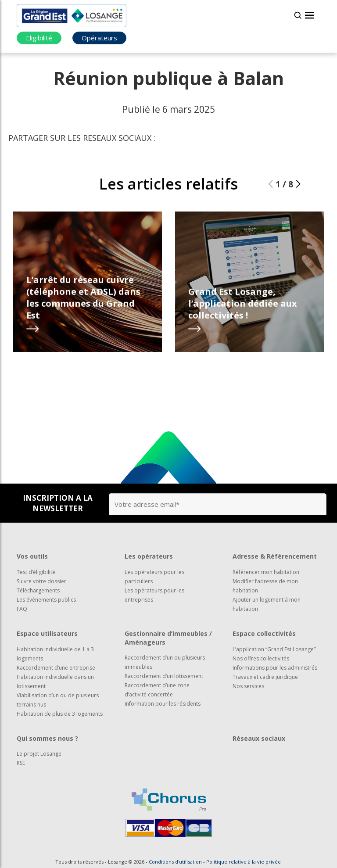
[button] (298, 184)
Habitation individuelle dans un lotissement (55, 681)
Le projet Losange (39, 754)
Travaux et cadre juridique (265, 677)
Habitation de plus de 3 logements (60, 714)
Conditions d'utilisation (175, 862)
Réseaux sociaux (259, 738)
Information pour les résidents (163, 704)
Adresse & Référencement (275, 556)
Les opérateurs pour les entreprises (154, 595)
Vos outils (32, 556)
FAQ (22, 609)
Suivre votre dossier (41, 581)
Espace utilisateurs (47, 633)
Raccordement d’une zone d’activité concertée (157, 690)
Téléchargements (38, 590)
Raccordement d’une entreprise (56, 668)
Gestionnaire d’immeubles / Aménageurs (168, 638)
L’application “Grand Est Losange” (274, 649)
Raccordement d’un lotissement (164, 676)
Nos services (248, 686)
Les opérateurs (149, 556)
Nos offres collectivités (261, 658)
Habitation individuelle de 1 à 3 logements (55, 654)
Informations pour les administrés (275, 668)
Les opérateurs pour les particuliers (154, 577)
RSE (21, 763)
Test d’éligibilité (36, 572)
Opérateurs (99, 38)
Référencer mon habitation (266, 572)
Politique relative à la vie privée (244, 862)
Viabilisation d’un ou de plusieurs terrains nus (58, 700)
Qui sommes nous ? (47, 738)
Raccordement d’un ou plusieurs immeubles (165, 662)
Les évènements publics (46, 600)
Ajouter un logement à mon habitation (267, 604)
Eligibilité (39, 38)
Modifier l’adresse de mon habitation (265, 586)
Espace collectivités (264, 633)
